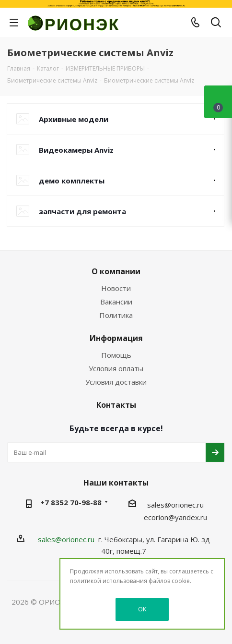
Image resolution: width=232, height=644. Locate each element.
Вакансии (116, 302)
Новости (116, 288)
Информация (116, 338)
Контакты (116, 405)
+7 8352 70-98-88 (71, 502)
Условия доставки (116, 382)
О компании (116, 271)
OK (142, 609)
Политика (116, 315)
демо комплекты (72, 181)
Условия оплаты (116, 368)
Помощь (116, 355)
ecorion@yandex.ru (175, 517)
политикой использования (109, 581)
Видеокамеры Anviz (76, 150)
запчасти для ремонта (82, 211)
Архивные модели (74, 119)
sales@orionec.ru (175, 505)
